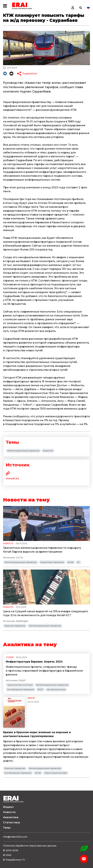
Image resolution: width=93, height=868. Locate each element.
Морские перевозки (15, 626)
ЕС (78, 562)
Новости (9, 812)
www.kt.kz (12, 478)
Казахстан (48, 451)
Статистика (11, 822)
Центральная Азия (56, 689)
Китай (71, 562)
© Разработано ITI (14, 860)
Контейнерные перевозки (21, 689)
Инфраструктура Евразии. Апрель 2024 (34, 662)
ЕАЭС (40, 689)
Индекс (8, 807)
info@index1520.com (15, 837)
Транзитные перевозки (52, 562)
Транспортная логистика (20, 685)
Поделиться (30, 74)
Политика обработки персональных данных (30, 846)
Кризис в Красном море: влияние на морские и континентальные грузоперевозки (37, 734)
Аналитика (11, 817)
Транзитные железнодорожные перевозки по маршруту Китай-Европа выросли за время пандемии (42, 550)
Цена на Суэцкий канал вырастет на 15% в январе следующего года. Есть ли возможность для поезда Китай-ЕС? (46, 613)
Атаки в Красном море (56, 773)
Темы (7, 828)
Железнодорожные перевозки (23, 451)
